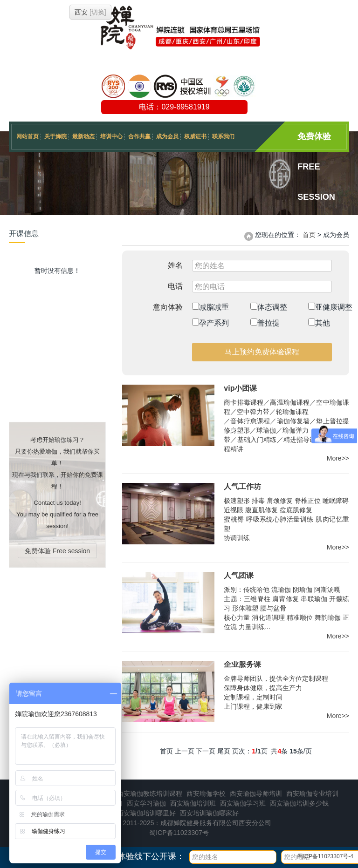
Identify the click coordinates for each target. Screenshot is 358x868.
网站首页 (28, 136)
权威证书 (195, 136)
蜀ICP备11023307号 (179, 833)
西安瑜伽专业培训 (312, 793)
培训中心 (111, 136)
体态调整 (269, 307)
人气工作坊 (242, 486)
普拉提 (265, 323)
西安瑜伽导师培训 (256, 793)
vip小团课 (240, 388)
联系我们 (223, 136)
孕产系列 (210, 323)
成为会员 (167, 136)
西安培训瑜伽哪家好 (209, 813)
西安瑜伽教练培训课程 (150, 793)
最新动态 (83, 136)
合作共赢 (139, 136)
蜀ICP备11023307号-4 (325, 856)
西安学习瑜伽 (146, 803)
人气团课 (239, 575)
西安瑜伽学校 (206, 793)
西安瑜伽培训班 (193, 803)
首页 (309, 235)
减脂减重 (210, 307)
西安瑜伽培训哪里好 (146, 813)
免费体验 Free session (316, 142)
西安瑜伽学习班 (243, 803)
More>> (338, 458)
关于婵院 (55, 136)
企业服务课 (242, 664)
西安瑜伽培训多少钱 (299, 803)
